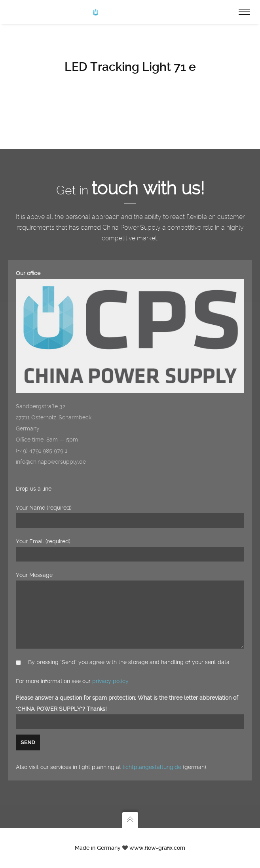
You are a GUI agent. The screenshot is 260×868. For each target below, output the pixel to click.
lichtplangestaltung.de (152, 767)
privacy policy (110, 681)
